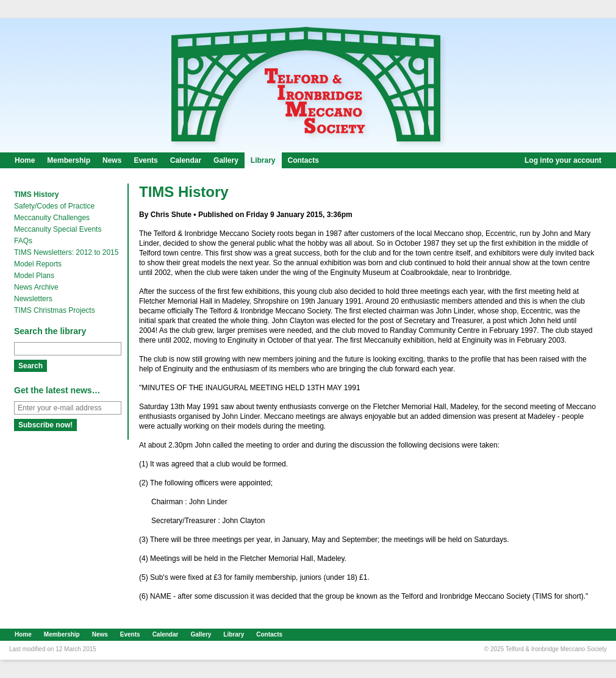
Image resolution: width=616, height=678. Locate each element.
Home (25, 160)
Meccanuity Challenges (52, 218)
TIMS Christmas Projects (55, 310)
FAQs (23, 241)
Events (145, 160)
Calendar (186, 160)
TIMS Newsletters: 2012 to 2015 (66, 252)
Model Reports (38, 264)
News (112, 160)
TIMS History (36, 194)
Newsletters (33, 299)
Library (263, 160)
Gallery (226, 160)
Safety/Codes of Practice (54, 206)
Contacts (303, 160)
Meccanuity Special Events (58, 229)
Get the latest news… (57, 390)
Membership (69, 160)
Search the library (50, 331)
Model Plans (34, 276)
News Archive (36, 287)
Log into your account (563, 160)
